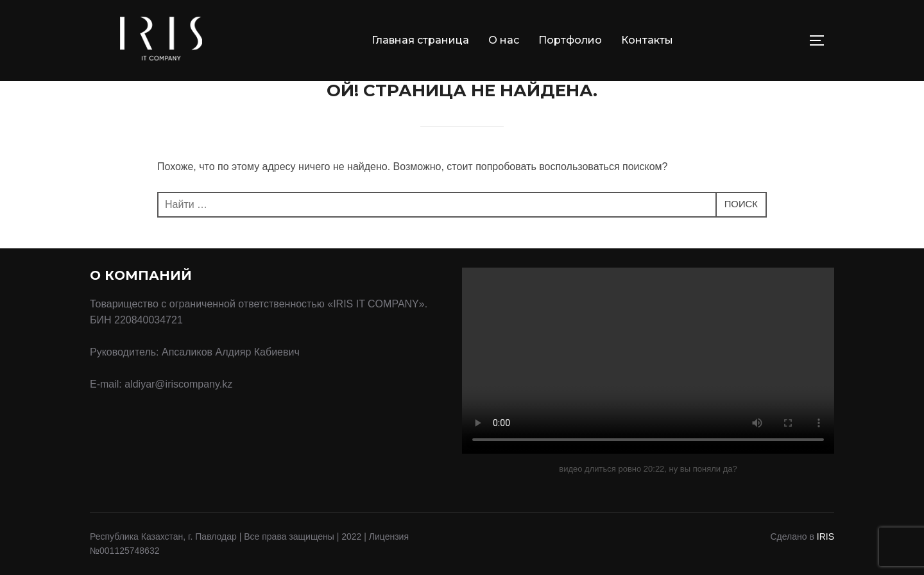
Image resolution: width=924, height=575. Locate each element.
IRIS (826, 536)
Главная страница (420, 40)
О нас (504, 40)
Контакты (647, 40)
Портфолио (570, 40)
